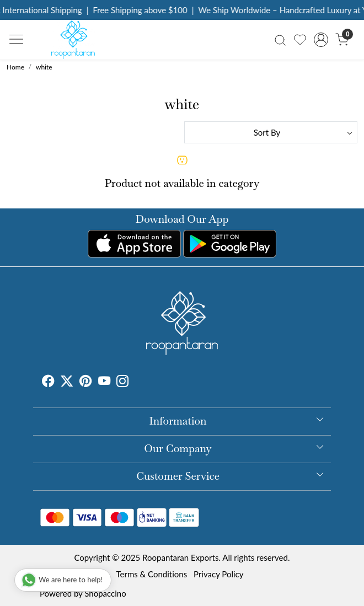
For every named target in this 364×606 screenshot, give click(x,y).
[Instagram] (122, 382)
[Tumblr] (135, 382)
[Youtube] (104, 382)
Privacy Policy (218, 574)
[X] (67, 382)
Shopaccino (105, 593)
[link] (280, 39)
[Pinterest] (85, 382)
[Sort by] (271, 132)
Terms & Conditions (151, 574)
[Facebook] (48, 382)
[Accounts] (321, 40)
